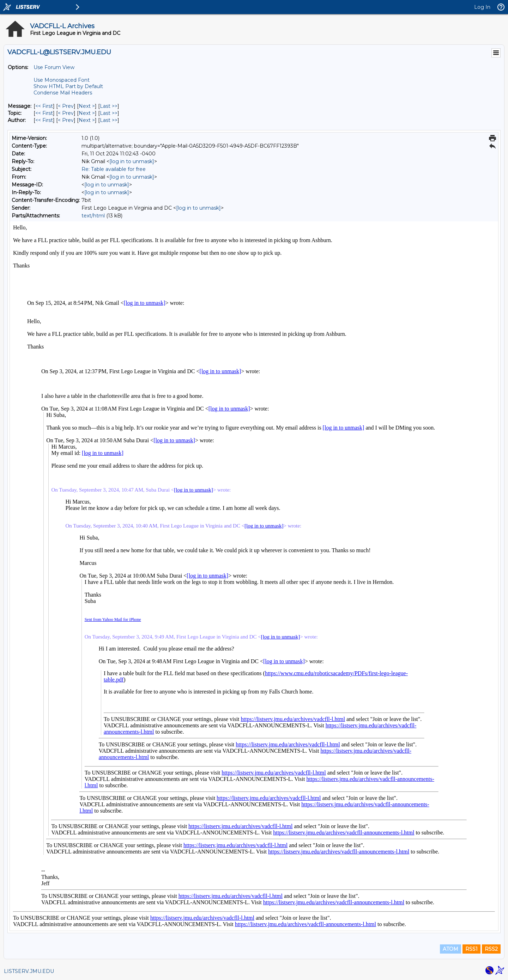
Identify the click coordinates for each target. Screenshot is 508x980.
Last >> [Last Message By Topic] (109, 113)
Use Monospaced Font (62, 80)
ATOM (450, 949)
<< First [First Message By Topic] (44, 113)
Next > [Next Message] (87, 106)
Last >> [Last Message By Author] (109, 120)
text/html (93, 216)
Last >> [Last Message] (109, 106)
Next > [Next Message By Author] (87, 120)
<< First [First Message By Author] (44, 120)
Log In (482, 7)
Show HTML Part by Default (68, 86)
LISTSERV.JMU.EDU (29, 971)
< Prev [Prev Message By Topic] (66, 113)
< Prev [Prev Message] (66, 106)
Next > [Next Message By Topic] (87, 113)
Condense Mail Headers (63, 93)
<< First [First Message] (44, 106)
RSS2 (491, 949)
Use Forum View (54, 67)
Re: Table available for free (114, 169)
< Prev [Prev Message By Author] (66, 120)
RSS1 (471, 949)
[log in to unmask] (132, 161)
